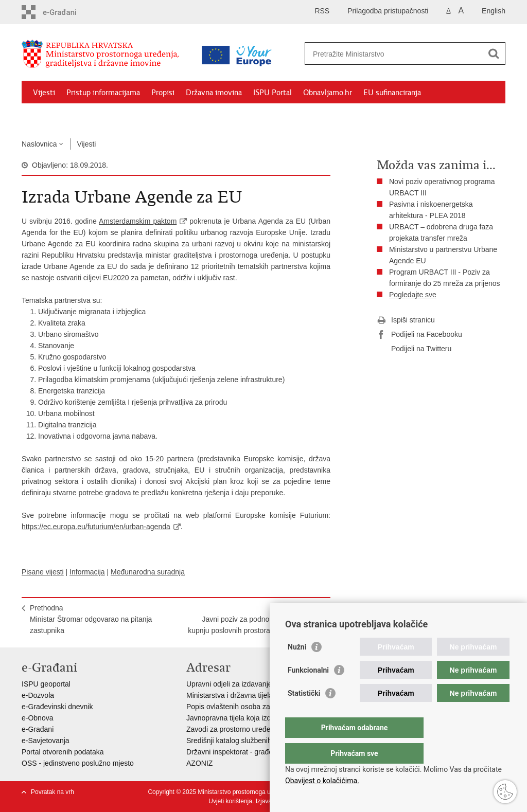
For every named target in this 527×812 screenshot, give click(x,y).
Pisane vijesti (43, 572)
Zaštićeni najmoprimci (70, 116)
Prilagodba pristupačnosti (388, 11)
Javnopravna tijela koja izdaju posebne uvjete (259, 718)
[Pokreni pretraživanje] (494, 53)
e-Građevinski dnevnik (57, 707)
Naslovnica (39, 144)
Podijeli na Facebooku (419, 335)
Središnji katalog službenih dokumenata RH (256, 741)
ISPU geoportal (46, 684)
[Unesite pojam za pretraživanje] (394, 54)
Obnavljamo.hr (328, 93)
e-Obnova (37, 718)
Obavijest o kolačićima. (322, 781)
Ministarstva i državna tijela (230, 695)
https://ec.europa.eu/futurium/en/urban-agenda (96, 527)
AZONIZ (199, 763)
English (494, 11)
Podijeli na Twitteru (414, 349)
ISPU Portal (273, 93)
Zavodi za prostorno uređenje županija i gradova (263, 729)
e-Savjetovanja (46, 741)
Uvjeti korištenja (230, 801)
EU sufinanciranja (392, 93)
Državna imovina (214, 93)
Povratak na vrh (52, 792)
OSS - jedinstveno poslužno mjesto (78, 763)
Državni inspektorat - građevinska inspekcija (257, 752)
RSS (322, 11)
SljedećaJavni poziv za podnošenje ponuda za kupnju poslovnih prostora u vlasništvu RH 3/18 (255, 625)
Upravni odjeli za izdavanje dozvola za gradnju (260, 684)
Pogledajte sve (413, 295)
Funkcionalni (308, 691)
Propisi (163, 93)
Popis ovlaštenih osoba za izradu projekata (255, 707)
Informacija (87, 572)
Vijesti (44, 93)
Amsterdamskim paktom (138, 221)
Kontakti (133, 116)
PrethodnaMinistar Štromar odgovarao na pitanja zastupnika (91, 619)
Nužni (297, 667)
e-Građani (38, 729)
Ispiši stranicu (406, 320)
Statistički (304, 714)
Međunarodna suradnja (148, 572)
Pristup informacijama (103, 93)
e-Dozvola (38, 695)
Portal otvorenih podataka (63, 752)
